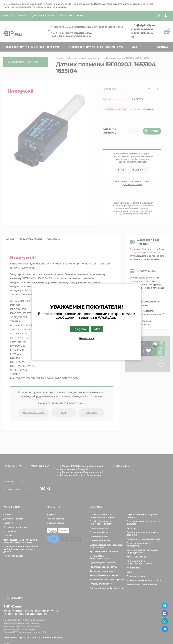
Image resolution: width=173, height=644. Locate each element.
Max (97, 329)
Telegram (80, 329)
